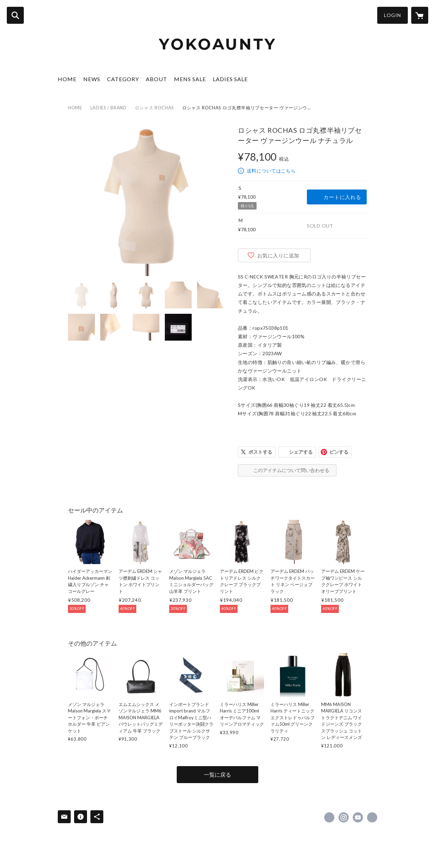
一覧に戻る (217, 774)
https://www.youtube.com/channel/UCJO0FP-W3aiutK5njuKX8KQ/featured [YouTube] (358, 817)
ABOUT (156, 79)
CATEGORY (123, 79)
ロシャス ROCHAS (154, 108)
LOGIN (393, 15)
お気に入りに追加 (278, 255)
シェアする (301, 452)
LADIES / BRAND (109, 108)
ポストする (260, 452)
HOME (67, 79)
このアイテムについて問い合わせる (291, 470)
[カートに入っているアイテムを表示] (420, 15)
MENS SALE (190, 79)
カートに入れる (342, 197)
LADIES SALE (230, 79)
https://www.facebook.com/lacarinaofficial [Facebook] (329, 817)
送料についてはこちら (271, 171)
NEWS (92, 79)
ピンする (339, 452)
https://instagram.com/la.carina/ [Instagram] (344, 817)
